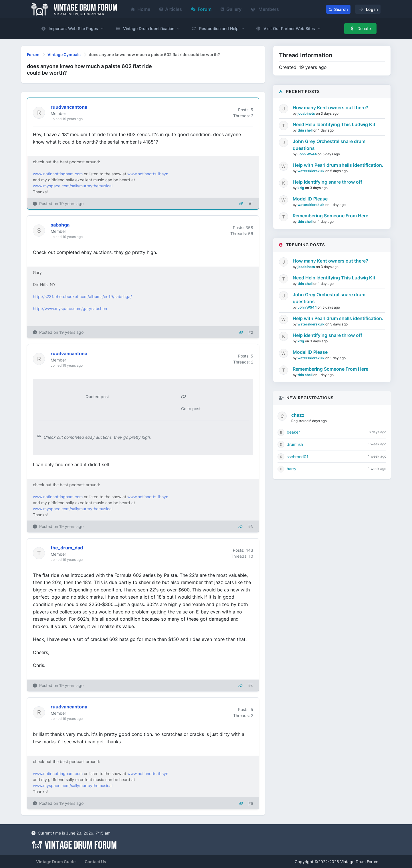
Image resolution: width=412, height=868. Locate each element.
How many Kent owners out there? (330, 108)
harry (292, 469)
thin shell (305, 130)
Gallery (231, 9)
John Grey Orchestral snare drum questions (329, 145)
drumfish (295, 444)
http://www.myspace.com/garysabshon (70, 308)
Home (141, 9)
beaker (293, 432)
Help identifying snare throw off (327, 182)
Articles (171, 9)
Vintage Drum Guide (56, 862)
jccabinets (307, 113)
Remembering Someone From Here (330, 216)
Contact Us (95, 862)
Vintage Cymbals (64, 54)
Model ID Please (310, 199)
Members (265, 9)
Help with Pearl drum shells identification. (338, 165)
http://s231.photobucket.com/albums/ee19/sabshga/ (82, 296)
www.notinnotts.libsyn (148, 174)
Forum (201, 9)
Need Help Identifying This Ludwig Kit (334, 124)
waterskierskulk (311, 171)
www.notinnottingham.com (58, 174)
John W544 (308, 154)
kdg (301, 188)
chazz (298, 415)
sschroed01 (298, 457)
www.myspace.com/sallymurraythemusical (73, 186)
